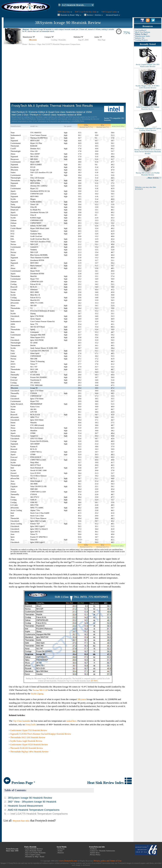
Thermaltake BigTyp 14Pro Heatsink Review (29, 752)
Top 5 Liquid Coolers (33, 855)
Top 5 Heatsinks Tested (33, 851)
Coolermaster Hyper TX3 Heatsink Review (29, 730)
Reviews (32, 44)
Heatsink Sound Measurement (25, 806)
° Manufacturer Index (142, 36)
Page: (39, 44)
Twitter (60, 851)
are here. (94, 681)
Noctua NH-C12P (40, 690)
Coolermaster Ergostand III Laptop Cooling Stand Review (148, 128)
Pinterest (61, 853)
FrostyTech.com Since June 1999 (12, 850)
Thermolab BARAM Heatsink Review (27, 748)
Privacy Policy (95, 855)
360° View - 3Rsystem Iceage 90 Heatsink (32, 802)
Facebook (61, 849)
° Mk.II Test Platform (142, 32)
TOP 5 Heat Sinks (65, 12)
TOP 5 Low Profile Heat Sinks (87, 12)
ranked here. (72, 721)
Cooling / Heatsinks (59, 40)
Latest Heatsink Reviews (34, 849)
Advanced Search (113, 15)
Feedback (93, 849)
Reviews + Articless (95, 15)
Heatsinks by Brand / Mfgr (71, 15)
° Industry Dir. (139, 38)
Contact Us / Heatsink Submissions (102, 851)
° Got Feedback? (140, 30)
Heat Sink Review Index (110, 783)
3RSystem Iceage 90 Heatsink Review (68, 23)
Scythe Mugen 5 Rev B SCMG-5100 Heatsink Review (148, 86)
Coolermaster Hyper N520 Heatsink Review (29, 745)
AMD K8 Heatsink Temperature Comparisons (34, 810)
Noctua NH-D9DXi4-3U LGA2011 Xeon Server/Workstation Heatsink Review (148, 151)
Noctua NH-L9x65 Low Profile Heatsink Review (148, 173)
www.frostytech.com (68, 861)
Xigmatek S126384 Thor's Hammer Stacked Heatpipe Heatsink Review (41, 734)
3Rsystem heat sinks (21, 821)
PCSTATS (139, 189)
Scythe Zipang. (37, 694)
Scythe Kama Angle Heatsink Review (26, 741)
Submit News (95, 853)
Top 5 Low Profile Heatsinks (35, 853)
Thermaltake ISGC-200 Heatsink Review (28, 737)
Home (25, 44)
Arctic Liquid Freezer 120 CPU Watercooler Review (148, 65)
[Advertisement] (68, 70)
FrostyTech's (31, 725)
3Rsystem (33, 40)
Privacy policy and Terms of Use (107, 861)
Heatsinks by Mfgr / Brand (35, 857)
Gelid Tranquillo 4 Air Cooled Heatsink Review (148, 107)
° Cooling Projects (141, 40)
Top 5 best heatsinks (22, 721)
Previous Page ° (19, 783)
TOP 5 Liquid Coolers (110, 12)
